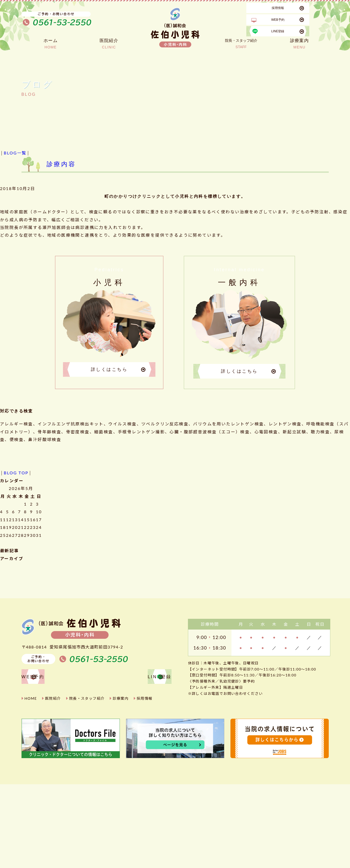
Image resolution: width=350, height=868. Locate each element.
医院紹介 (53, 700)
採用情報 (145, 700)
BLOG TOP (16, 473)
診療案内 (121, 700)
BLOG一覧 (15, 153)
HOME (31, 700)
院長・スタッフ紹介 (87, 700)
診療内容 (61, 164)
